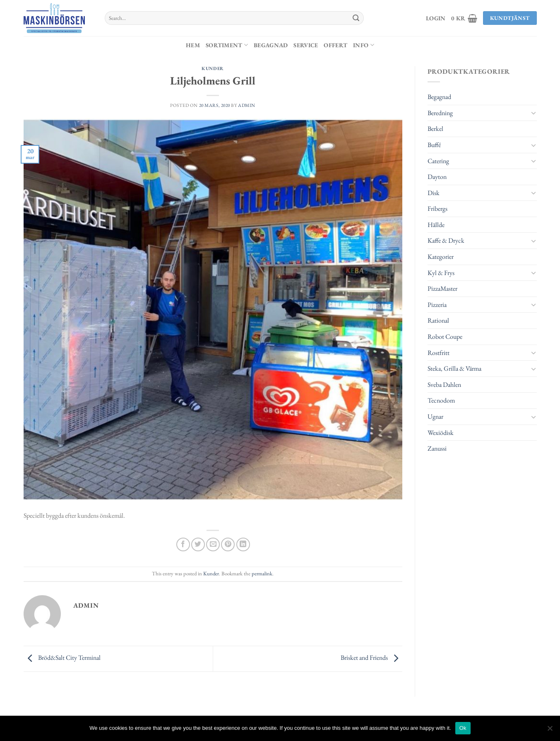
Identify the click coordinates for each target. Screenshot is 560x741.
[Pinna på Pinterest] (228, 544)
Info (364, 45)
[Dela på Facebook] (183, 544)
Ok (463, 728)
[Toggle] (534, 113)
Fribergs (437, 209)
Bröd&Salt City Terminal (62, 658)
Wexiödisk (441, 433)
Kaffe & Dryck (446, 240)
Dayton (437, 177)
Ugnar (435, 416)
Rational (438, 320)
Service (306, 45)
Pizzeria (437, 305)
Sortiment (227, 45)
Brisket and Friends (371, 658)
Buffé (434, 145)
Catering (438, 161)
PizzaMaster (442, 288)
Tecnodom (441, 400)
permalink (262, 573)
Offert (335, 45)
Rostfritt (439, 353)
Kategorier (441, 257)
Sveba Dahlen (444, 385)
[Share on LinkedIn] (243, 544)
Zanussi (437, 448)
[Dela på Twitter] (198, 544)
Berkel (435, 129)
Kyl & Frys (441, 273)
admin (247, 105)
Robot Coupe (445, 337)
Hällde (436, 225)
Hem (193, 45)
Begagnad (271, 45)
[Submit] (356, 18)
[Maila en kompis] (213, 544)
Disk (434, 193)
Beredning (440, 113)
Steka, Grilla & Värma (454, 368)
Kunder (213, 68)
